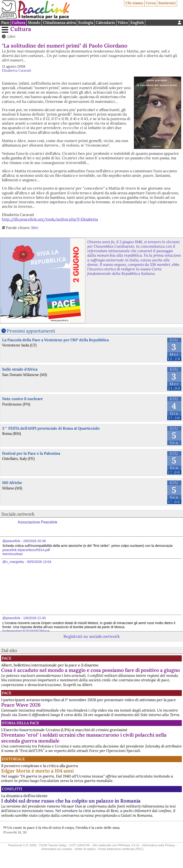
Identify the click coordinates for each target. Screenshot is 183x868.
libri (35, 228)
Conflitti (12, 789)
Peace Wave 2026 (21, 705)
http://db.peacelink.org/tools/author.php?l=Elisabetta (50, 219)
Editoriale (13, 759)
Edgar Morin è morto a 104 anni (37, 771)
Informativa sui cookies (57, 849)
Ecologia (86, 22)
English (137, 22)
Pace (5, 22)
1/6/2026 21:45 (34, 618)
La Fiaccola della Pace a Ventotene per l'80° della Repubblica (55, 340)
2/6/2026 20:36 (34, 541)
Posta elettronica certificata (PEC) (121, 849)
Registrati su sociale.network (91, 636)
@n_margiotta (13, 562)
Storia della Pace (21, 723)
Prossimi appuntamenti (31, 331)
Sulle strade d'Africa (20, 369)
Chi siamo (134, 3)
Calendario (105, 22)
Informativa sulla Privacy (158, 845)
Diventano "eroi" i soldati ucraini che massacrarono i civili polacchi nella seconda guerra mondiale (84, 738)
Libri (11, 36)
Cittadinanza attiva (59, 22)
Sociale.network (18, 514)
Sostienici (167, 3)
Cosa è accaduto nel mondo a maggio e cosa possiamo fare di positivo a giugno (91, 670)
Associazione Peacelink (37, 522)
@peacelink (11, 541)
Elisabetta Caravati (17, 70)
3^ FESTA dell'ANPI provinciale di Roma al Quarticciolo (51, 428)
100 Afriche (12, 483)
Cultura (19, 22)
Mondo (34, 22)
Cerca (151, 3)
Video (123, 22)
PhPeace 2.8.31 (129, 845)
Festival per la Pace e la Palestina (31, 453)
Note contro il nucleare (23, 399)
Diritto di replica (85, 849)
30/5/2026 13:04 (39, 562)
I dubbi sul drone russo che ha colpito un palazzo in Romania (71, 801)
